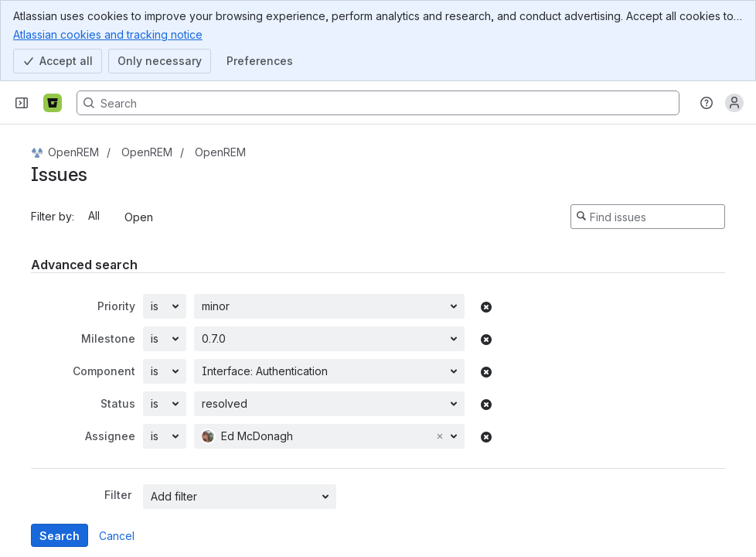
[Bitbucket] (53, 103)
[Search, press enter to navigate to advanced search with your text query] (378, 103)
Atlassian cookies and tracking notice (108, 34)
